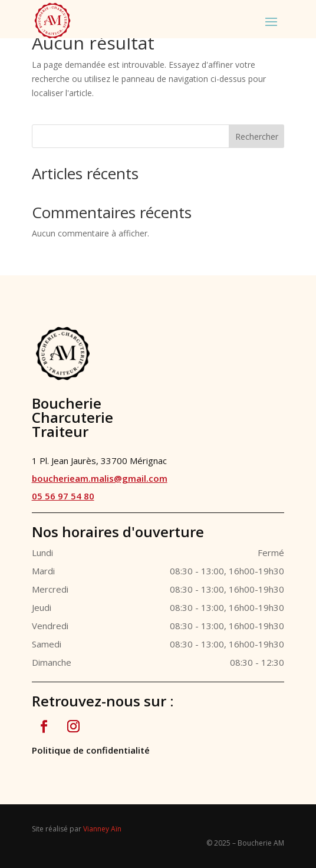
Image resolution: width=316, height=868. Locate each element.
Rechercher (257, 137)
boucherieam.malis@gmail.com (100, 478)
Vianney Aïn (102, 829)
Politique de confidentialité (91, 750)
